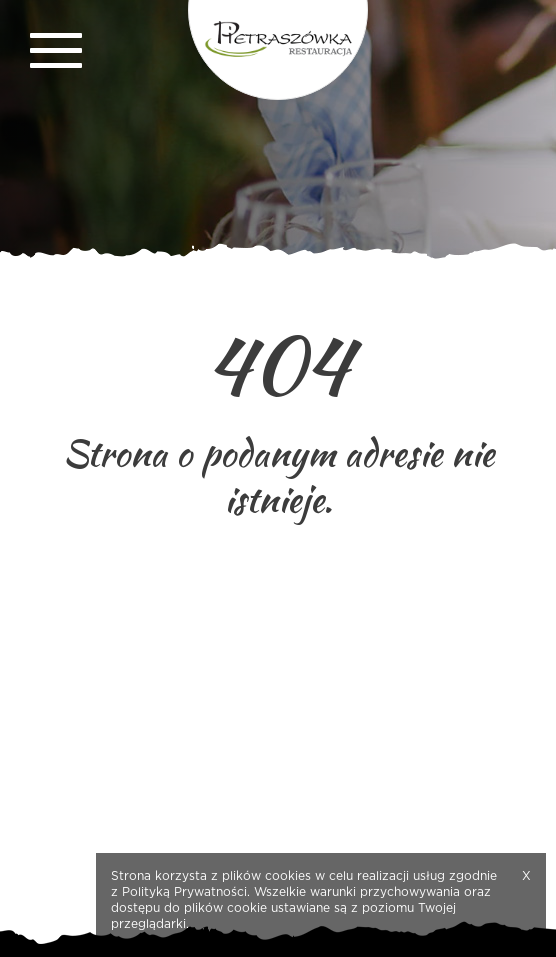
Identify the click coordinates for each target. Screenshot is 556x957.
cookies (288, 876)
